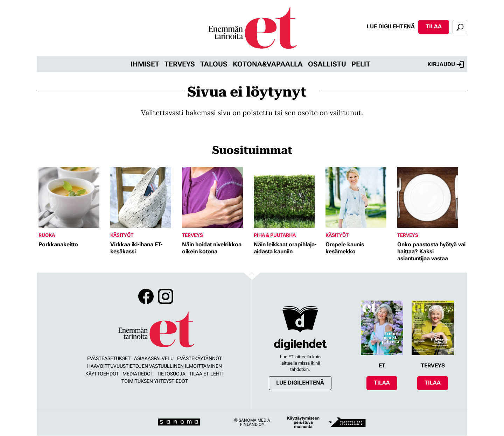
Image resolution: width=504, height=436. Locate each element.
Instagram (166, 296)
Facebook (146, 296)
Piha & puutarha (275, 235)
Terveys (180, 64)
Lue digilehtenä (391, 26)
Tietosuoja (171, 374)
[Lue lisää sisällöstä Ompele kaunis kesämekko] (360, 197)
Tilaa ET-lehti (206, 374)
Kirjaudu (446, 64)
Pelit (361, 64)
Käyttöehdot (102, 374)
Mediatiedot (138, 374)
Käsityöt (122, 235)
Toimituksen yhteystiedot (155, 381)
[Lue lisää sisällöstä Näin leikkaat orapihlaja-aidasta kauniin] (288, 197)
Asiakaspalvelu (154, 358)
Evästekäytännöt (199, 358)
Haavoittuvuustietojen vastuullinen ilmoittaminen (155, 366)
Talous (214, 64)
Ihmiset (145, 64)
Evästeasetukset (109, 358)
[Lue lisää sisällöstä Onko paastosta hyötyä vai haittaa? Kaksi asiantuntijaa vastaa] (431, 197)
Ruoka (47, 235)
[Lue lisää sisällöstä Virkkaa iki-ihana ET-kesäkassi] (144, 197)
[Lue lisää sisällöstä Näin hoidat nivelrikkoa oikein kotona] (216, 197)
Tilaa (434, 26)
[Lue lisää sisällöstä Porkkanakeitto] (73, 197)
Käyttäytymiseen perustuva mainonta (303, 422)
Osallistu (327, 64)
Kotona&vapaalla (268, 64)
